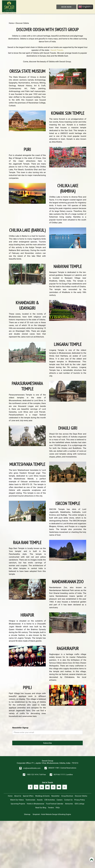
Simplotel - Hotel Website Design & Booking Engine (52, 814)
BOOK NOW (66, 7)
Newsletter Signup (20, 728)
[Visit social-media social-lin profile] (42, 787)
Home (11, 23)
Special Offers (28, 796)
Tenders (51, 808)
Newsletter (55, 796)
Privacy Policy (79, 800)
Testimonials (30, 800)
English (84, 7)
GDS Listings (79, 804)
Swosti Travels (57, 50)
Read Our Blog (41, 808)
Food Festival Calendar (55, 804)
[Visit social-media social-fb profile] (30, 787)
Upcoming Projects (18, 804)
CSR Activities (50, 800)
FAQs (58, 808)
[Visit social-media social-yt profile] (59, 787)
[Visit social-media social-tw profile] (36, 787)
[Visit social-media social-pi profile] (47, 787)
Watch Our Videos (17, 800)
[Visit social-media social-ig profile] (53, 787)
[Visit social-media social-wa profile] (65, 787)
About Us (18, 796)
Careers (60, 800)
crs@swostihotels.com (32, 768)
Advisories (69, 804)
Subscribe (47, 743)
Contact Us (68, 800)
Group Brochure (67, 796)
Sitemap (27, 814)
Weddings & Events (42, 796)
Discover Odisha (81, 796)
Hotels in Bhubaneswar (36, 804)
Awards (40, 800)
